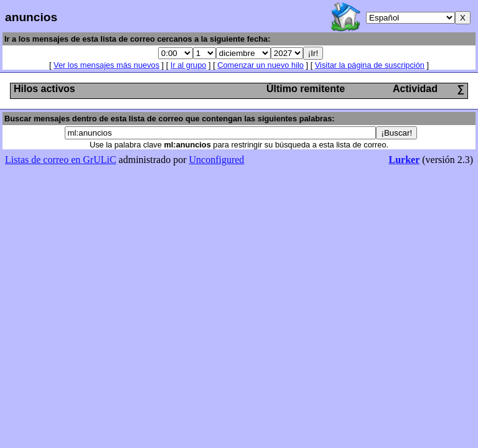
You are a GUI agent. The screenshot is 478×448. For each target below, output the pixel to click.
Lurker (404, 160)
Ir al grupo (189, 65)
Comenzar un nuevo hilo (260, 65)
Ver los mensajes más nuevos (106, 65)
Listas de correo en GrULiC (61, 160)
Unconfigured (216, 160)
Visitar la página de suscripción (370, 65)
